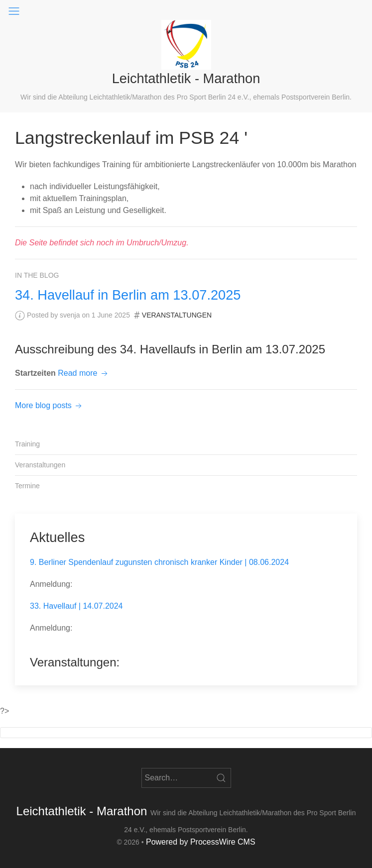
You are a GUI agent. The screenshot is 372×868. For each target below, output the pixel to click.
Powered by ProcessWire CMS (201, 842)
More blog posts (49, 405)
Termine (27, 486)
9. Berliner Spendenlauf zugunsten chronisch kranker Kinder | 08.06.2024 (159, 562)
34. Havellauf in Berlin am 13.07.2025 (128, 295)
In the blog (37, 275)
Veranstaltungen (177, 315)
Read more (84, 373)
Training (27, 444)
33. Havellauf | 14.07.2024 (76, 606)
